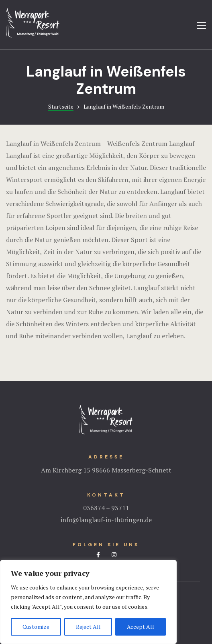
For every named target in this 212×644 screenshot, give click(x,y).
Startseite (61, 106)
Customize (36, 627)
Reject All (88, 627)
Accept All (141, 627)
